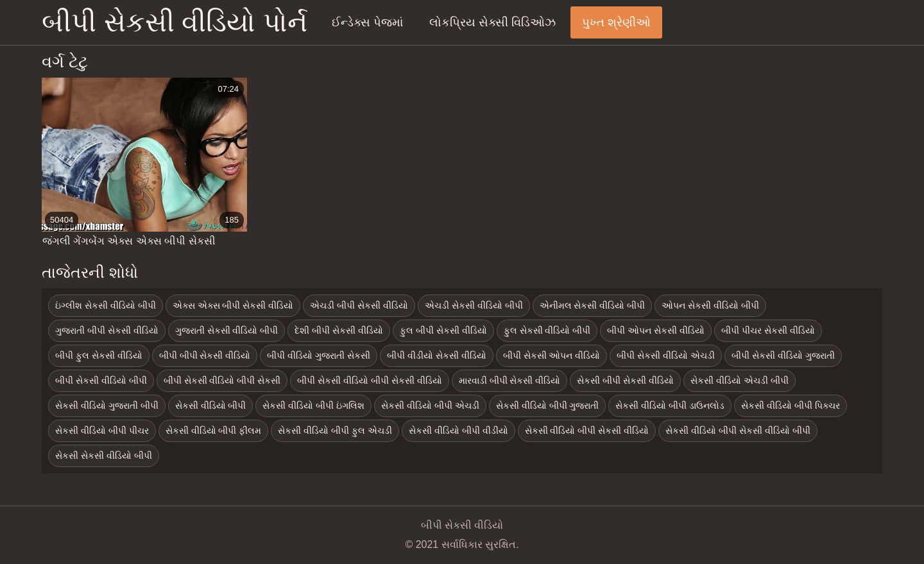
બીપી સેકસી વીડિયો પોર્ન (175, 22)
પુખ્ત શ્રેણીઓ (616, 22)
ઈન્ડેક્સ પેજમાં (367, 22)
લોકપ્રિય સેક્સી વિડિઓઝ (492, 22)
